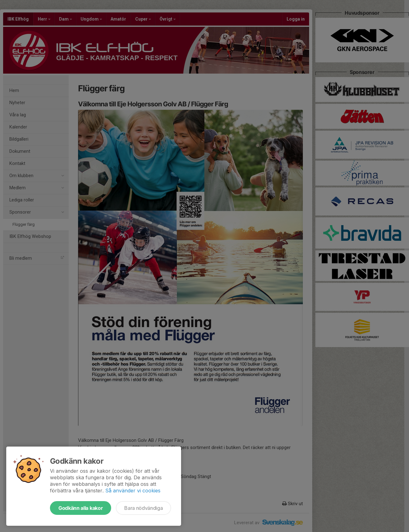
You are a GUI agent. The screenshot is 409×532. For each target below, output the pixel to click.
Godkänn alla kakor (81, 508)
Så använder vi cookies (133, 491)
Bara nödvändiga (143, 508)
